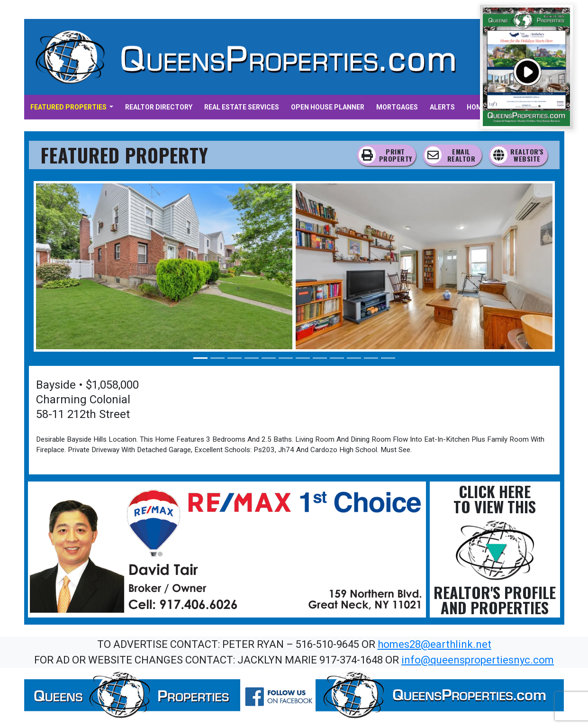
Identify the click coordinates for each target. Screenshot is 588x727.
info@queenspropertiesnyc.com (478, 660)
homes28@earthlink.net (434, 644)
